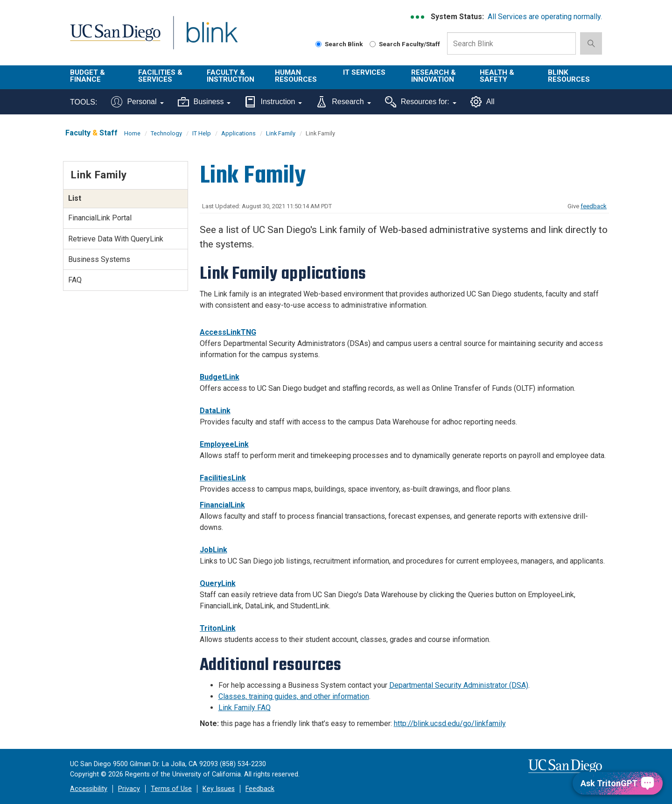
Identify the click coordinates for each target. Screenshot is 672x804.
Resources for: (421, 102)
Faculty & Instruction (231, 76)
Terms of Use (171, 789)
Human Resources (296, 76)
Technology (166, 133)
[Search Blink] (318, 44)
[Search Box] (511, 43)
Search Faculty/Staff (405, 44)
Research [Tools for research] (343, 102)
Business (204, 102)
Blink (212, 38)
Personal (137, 102)
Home (132, 133)
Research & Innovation (434, 76)
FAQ (75, 280)
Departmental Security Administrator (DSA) (459, 685)
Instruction (273, 102)
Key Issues (219, 789)
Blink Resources (569, 76)
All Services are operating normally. (545, 17)
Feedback (260, 789)
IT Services (364, 72)
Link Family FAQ (245, 708)
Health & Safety (497, 76)
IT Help (202, 133)
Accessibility (89, 789)
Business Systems (99, 259)
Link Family (281, 133)
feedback (594, 206)
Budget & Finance (87, 76)
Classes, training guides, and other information (294, 696)
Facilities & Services (160, 76)
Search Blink (339, 44)
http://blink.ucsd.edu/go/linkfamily (450, 723)
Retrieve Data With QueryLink (116, 239)
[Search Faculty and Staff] (373, 44)
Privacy (129, 789)
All (483, 102)
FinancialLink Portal (100, 218)
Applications (238, 133)
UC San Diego (115, 38)
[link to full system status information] (418, 17)
